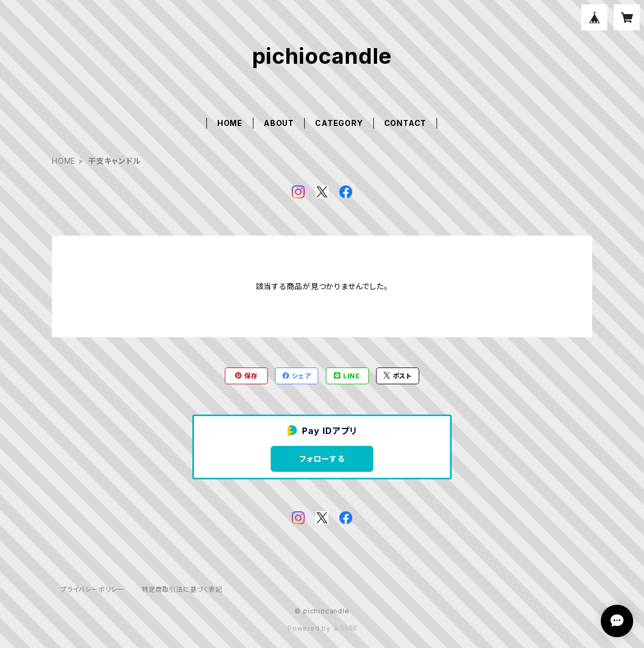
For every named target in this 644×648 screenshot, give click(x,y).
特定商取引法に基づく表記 (182, 589)
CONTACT (405, 123)
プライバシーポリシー (92, 589)
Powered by (322, 628)
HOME (230, 123)
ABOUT (279, 123)
